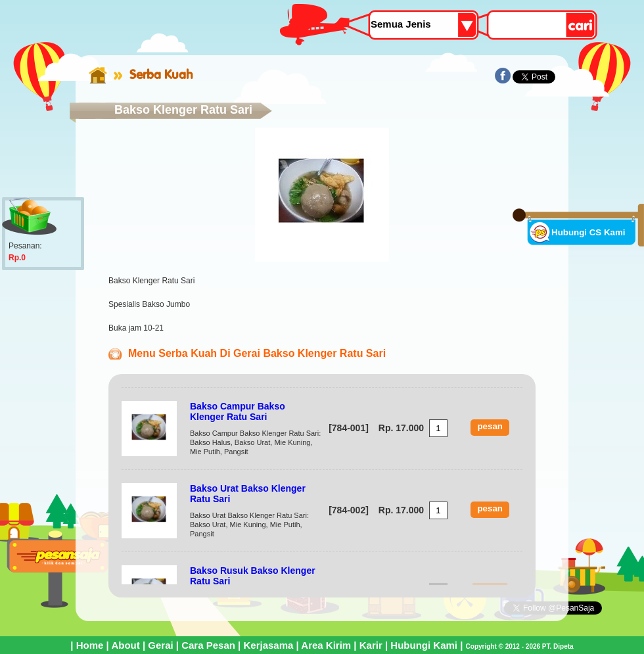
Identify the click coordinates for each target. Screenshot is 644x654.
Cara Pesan (208, 645)
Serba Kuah (161, 74)
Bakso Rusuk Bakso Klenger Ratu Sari (253, 576)
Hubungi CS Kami (588, 232)
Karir (371, 645)
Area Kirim (326, 645)
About (125, 645)
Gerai (160, 645)
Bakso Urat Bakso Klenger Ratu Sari (248, 494)
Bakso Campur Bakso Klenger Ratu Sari (238, 411)
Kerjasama (268, 645)
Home (90, 645)
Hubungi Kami (424, 645)
